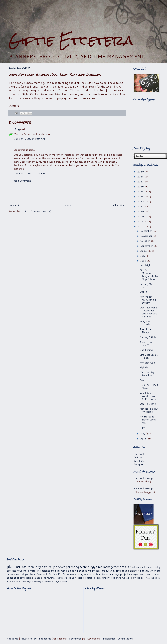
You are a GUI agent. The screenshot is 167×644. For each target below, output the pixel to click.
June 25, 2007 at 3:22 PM (30, 173)
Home (68, 205)
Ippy (142, 427)
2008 (141, 221)
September (147, 246)
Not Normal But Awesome (149, 410)
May (143, 433)
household (23, 571)
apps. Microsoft (14, 581)
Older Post (119, 205)
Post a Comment (21, 181)
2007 (141, 226)
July (143, 256)
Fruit (143, 380)
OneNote (155, 571)
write (95, 574)
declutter (61, 578)
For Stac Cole (148, 363)
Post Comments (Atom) (38, 211)
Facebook (139, 454)
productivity (108, 571)
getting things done (36, 578)
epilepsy (104, 574)
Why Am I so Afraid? (147, 323)
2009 (141, 216)
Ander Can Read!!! (146, 343)
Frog (17, 129)
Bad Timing (146, 350)
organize (41, 567)
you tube (30, 574)
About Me (12, 639)
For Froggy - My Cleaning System (148, 300)
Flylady (144, 367)
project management (132, 574)
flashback (135, 567)
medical (55, 571)
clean (148, 574)
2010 (141, 211)
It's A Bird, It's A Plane (149, 386)
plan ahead (47, 581)
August (145, 251)
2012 (141, 206)
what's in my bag (131, 578)
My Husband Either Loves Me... (148, 419)
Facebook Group (143, 478)
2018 (141, 176)
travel (119, 578)
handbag (26, 581)
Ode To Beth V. (149, 404)
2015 (141, 191)
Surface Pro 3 (57, 574)
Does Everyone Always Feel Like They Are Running (148, 312)
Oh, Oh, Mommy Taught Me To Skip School (149, 274)
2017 (141, 181)
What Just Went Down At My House (148, 396)
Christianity (36, 581)
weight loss (94, 571)
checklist (19, 574)
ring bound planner (127, 571)
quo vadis (155, 578)
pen (99, 578)
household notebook (86, 578)
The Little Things (145, 331)
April (143, 438)
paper (10, 574)
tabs (113, 578)
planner (14, 566)
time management (109, 567)
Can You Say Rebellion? (147, 374)
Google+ (138, 464)
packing (70, 578)
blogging (73, 571)
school (88, 574)
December (146, 231)
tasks (125, 567)
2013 (141, 201)
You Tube (139, 461)
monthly (144, 571)
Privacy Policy (29, 639)
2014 (141, 196)
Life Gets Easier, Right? (149, 356)
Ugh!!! (143, 292)
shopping (19, 578)
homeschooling (74, 574)
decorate (145, 578)
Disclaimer (109, 639)
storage (55, 581)
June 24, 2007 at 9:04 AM (30, 139)
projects (11, 571)
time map (64, 581)
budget (83, 571)
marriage (114, 574)
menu (64, 571)
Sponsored (45, 639)
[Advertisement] (84, 16)
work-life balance (40, 571)
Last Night (146, 265)
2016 (141, 186)
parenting (72, 567)
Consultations (125, 639)
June (143, 261)
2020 (141, 171)
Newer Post (16, 205)
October (145, 241)
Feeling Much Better (148, 285)
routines (51, 578)
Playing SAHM (148, 337)
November (147, 236)
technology (88, 567)
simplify (106, 578)
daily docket (57, 567)
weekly (156, 567)
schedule (147, 567)
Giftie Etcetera (71, 40)
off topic (28, 567)
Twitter (138, 457)
